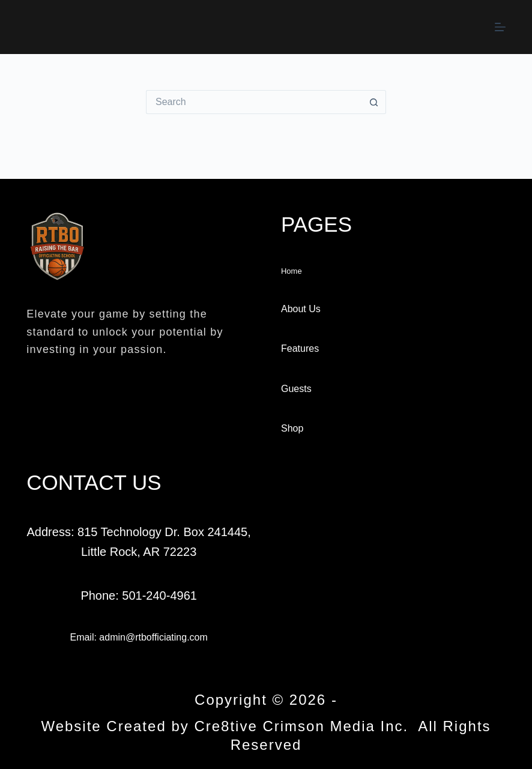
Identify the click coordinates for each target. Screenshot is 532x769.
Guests (296, 389)
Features (300, 348)
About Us (301, 309)
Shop (292, 428)
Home (292, 271)
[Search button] (374, 102)
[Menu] (500, 27)
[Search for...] (254, 102)
